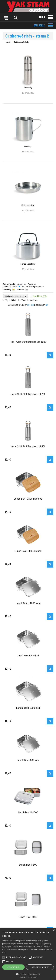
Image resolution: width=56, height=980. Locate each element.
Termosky (28, 88)
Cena (30, 284)
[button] (28, 974)
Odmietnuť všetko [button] (40, 967)
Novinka (34, 300)
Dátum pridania (10, 287)
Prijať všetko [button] (14, 967)
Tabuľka (21, 290)
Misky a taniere (28, 205)
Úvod (8, 42)
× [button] (53, 930)
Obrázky (7, 290)
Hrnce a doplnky (28, 264)
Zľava (23, 300)
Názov (20, 284)
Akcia (14, 300)
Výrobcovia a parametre (15, 296)
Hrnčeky (28, 146)
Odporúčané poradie (32, 287)
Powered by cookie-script (28, 977)
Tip (7, 300)
